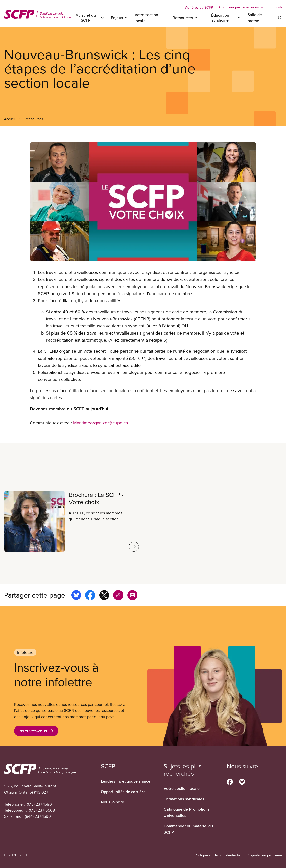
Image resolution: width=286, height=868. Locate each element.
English (276, 7)
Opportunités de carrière (123, 792)
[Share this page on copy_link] (118, 596)
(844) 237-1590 (38, 816)
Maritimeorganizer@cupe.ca (100, 423)
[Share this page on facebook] (90, 596)
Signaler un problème (265, 855)
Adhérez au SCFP (199, 7)
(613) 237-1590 (39, 804)
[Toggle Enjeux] (120, 18)
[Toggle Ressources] (185, 18)
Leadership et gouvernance (126, 781)
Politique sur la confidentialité (217, 855)
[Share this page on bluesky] (76, 596)
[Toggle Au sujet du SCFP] (88, 18)
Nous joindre (112, 802)
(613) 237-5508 (42, 810)
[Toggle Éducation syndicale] (223, 18)
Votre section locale (182, 789)
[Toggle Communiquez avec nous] (242, 7)
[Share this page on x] (104, 596)
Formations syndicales (184, 799)
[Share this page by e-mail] (132, 596)
